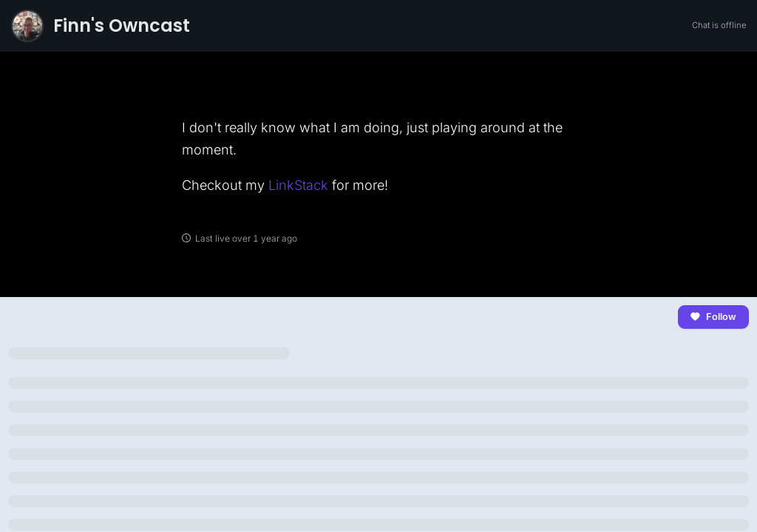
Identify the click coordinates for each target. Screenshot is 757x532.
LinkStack (298, 185)
